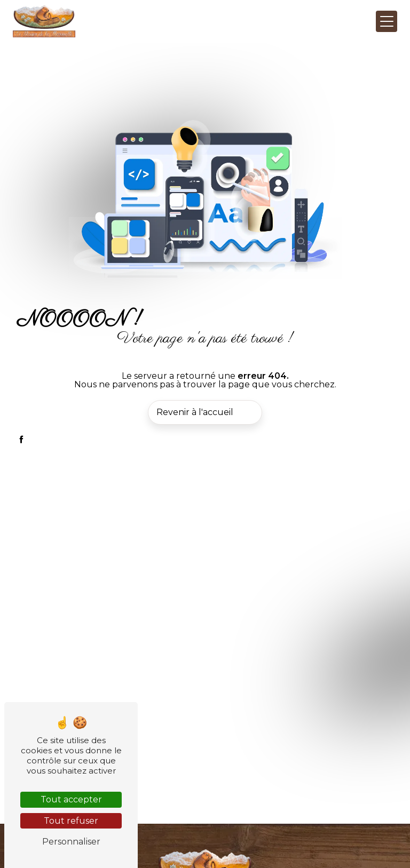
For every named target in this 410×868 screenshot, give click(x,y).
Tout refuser (71, 821)
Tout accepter (71, 799)
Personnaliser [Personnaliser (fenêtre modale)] (71, 842)
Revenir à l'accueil (195, 412)
